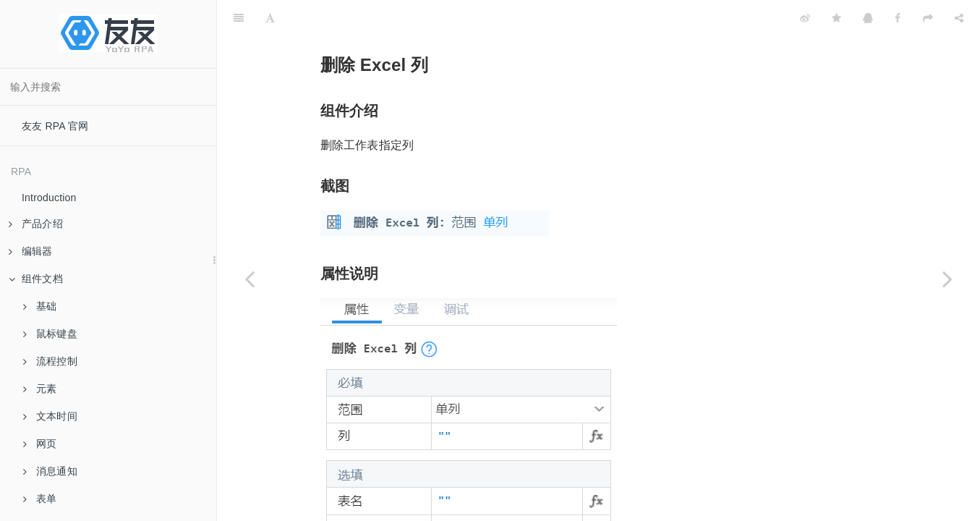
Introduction (49, 198)
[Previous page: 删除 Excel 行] (250, 279)
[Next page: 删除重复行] (947, 279)
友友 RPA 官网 (55, 126)
